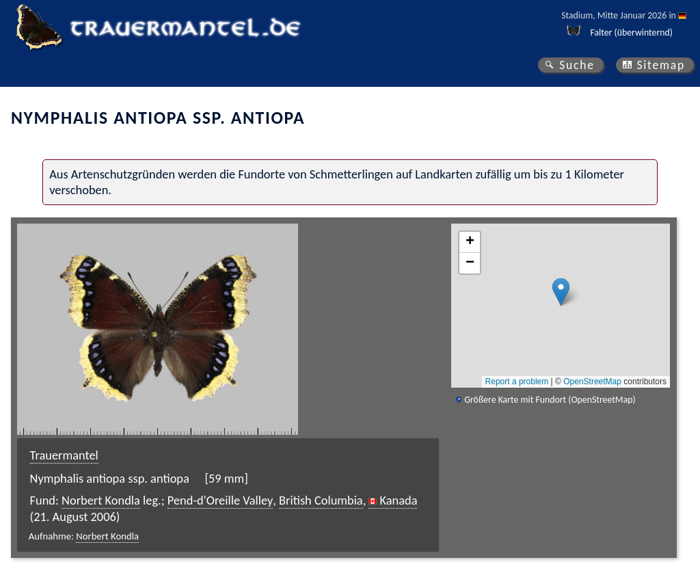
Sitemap (661, 65)
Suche (577, 65)
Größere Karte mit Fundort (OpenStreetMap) (550, 400)
